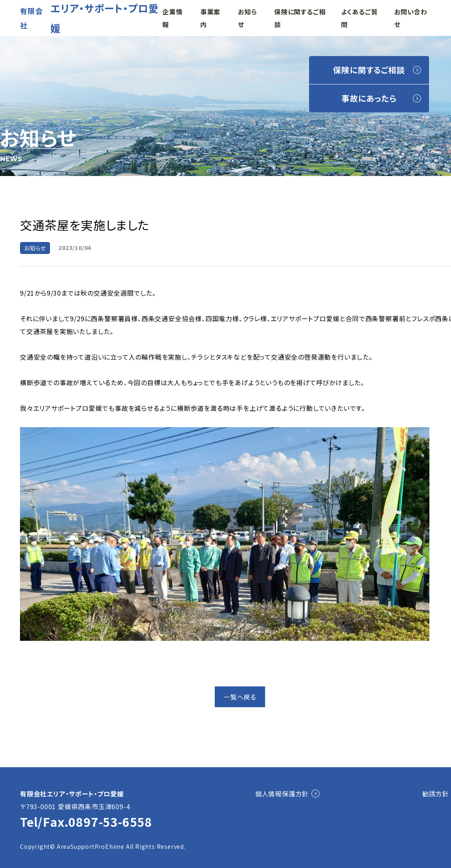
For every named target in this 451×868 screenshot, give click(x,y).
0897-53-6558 (110, 822)
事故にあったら (369, 98)
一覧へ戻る (240, 697)
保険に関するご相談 (369, 70)
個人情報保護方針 (282, 794)
